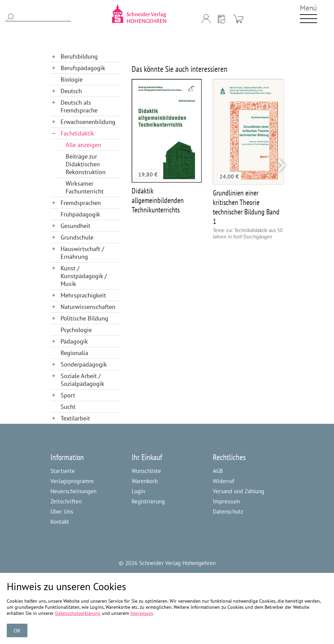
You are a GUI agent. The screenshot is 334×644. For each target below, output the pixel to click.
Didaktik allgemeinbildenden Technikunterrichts (158, 200)
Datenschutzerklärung (78, 613)
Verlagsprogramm (72, 481)
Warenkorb (145, 481)
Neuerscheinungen (73, 491)
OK (17, 630)
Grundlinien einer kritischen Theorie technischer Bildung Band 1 (246, 207)
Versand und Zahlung (239, 491)
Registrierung (148, 501)
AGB (218, 471)
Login (138, 491)
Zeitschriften (66, 501)
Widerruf (224, 481)
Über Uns (62, 512)
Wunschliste (146, 471)
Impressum (226, 501)
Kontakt (60, 522)
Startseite (63, 471)
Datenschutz (228, 512)
